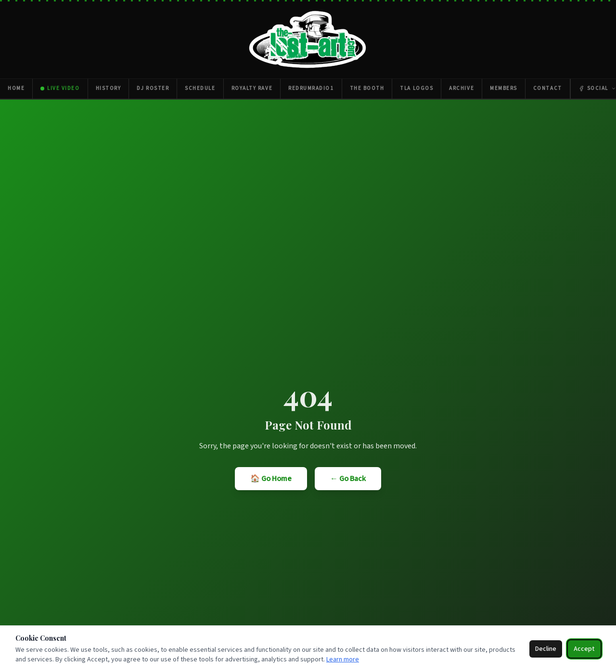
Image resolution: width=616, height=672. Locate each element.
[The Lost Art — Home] (308, 40)
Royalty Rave (252, 88)
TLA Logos (417, 88)
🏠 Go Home (271, 479)
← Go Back (348, 479)
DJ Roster (153, 88)
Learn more (343, 659)
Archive (462, 88)
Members (504, 88)
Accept (584, 649)
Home (16, 88)
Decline (546, 649)
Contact (548, 88)
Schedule (200, 88)
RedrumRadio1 (311, 88)
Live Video (60, 88)
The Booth (367, 88)
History (109, 88)
